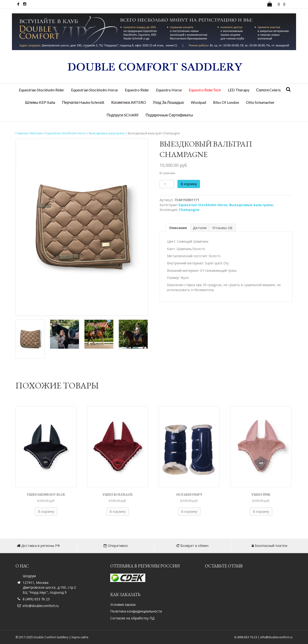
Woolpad (198, 102)
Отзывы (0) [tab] (222, 228)
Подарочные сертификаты (169, 115)
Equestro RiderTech (205, 90)
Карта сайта (80, 637)
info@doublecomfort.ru (41, 606)
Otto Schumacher (260, 102)
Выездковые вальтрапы (107, 133)
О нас (22, 566)
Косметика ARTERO (128, 102)
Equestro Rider (137, 90)
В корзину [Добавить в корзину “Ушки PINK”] (261, 511)
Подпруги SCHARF (123, 115)
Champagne (189, 210)
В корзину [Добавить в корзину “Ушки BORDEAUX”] (118, 511)
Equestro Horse (169, 90)
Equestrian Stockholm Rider (42, 90)
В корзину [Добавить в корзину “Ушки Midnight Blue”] (46, 511)
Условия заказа (123, 605)
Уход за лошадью (169, 102)
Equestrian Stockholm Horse (94, 90)
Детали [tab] (200, 228)
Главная (21, 133)
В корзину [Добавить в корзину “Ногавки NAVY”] (189, 511)
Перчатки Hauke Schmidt (83, 102)
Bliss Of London (226, 102)
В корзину (189, 184)
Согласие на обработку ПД (132, 618)
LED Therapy (239, 90)
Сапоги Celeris (269, 90)
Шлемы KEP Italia (40, 102)
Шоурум (29, 576)
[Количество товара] (167, 184)
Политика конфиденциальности (136, 611)
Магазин (36, 133)
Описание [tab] (178, 228)
